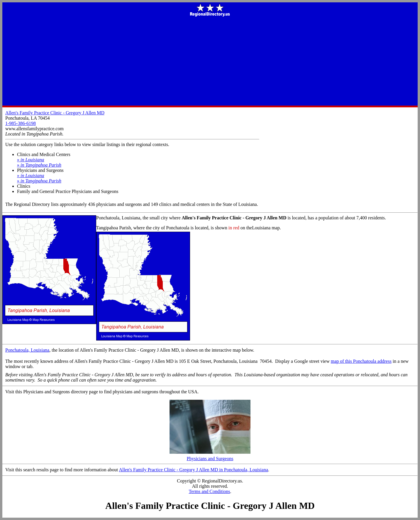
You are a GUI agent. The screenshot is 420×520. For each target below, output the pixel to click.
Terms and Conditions (209, 491)
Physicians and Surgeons (210, 457)
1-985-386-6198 (21, 123)
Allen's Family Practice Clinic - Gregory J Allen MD (55, 113)
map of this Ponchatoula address (361, 361)
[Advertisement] (210, 62)
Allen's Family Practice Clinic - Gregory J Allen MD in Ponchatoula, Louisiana (193, 470)
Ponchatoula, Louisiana (27, 350)
